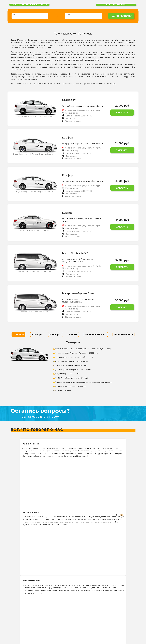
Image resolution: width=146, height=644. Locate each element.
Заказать (122, 113)
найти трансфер (121, 16)
